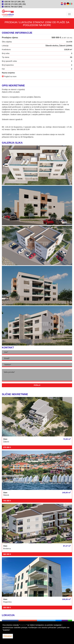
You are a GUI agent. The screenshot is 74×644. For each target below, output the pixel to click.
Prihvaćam (8, 636)
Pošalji (37, 385)
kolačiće (23, 625)
